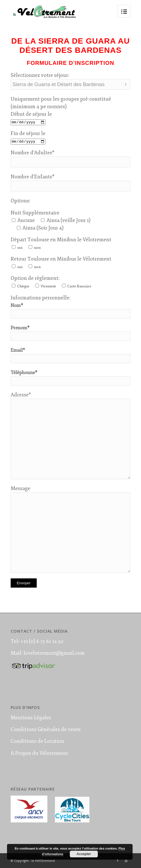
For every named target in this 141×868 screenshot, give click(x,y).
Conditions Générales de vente (46, 729)
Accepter (84, 854)
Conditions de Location (37, 741)
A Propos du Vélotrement (39, 753)
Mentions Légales (31, 718)
